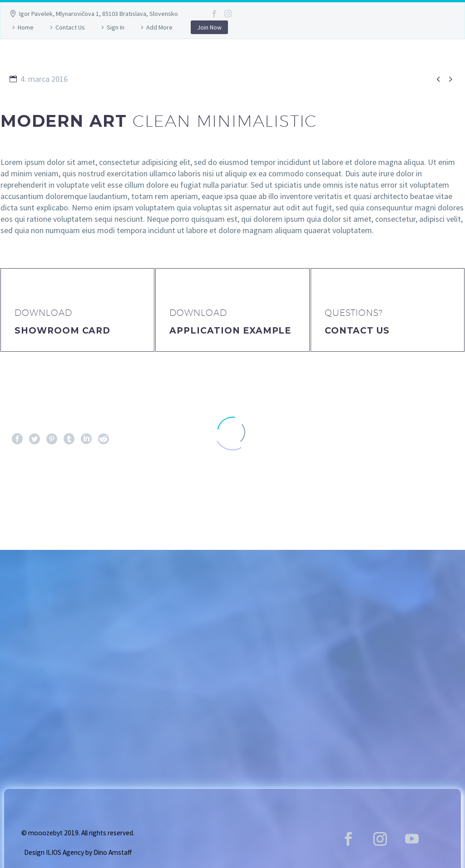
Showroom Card (62, 331)
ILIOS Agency (65, 852)
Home (26, 27)
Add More (159, 27)
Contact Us (70, 27)
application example (230, 331)
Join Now (209, 27)
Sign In (116, 27)
